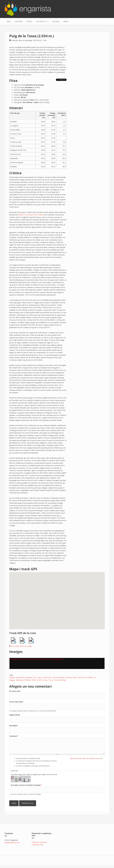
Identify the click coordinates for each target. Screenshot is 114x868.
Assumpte (13, 725)
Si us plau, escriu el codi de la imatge (26, 785)
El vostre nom (15, 691)
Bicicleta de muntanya (24, 677)
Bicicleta (12, 677)
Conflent (90, 677)
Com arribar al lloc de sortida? (22, 646)
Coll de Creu (47, 677)
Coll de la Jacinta (58, 677)
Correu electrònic (16, 702)
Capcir (40, 677)
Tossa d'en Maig (60, 680)
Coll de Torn (82, 677)
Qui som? (19, 21)
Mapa (66, 21)
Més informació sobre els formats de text (85, 758)
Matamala (20, 680)
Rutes (29, 21)
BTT (35, 677)
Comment (14, 736)
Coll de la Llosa (71, 677)
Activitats (42, 21)
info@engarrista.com (12, 843)
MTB (34, 680)
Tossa (51, 680)
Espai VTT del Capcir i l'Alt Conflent (31, 215)
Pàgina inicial (15, 715)
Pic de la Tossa (42, 680)
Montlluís (28, 680)
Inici (9, 21)
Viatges (56, 21)
